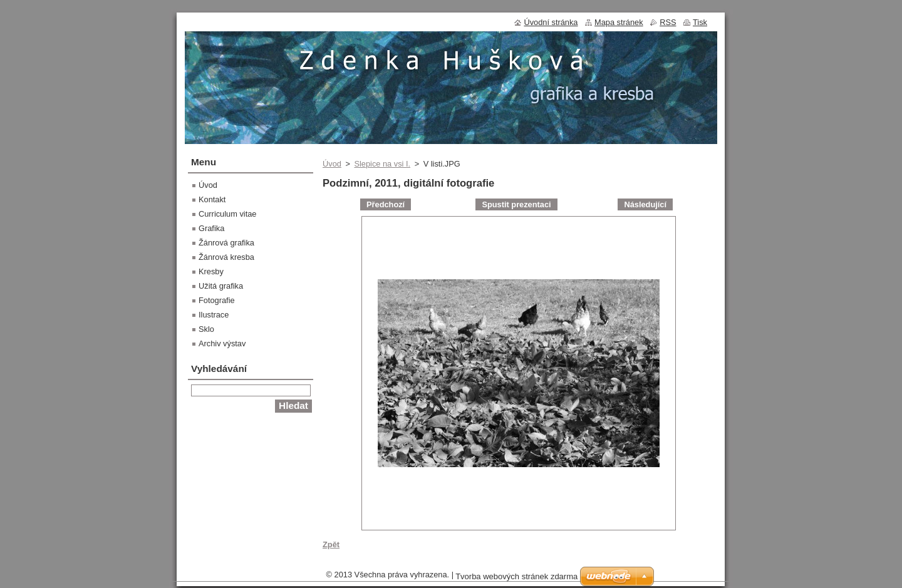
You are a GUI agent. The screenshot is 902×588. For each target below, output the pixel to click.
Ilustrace (214, 315)
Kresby (211, 271)
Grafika (211, 228)
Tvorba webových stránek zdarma (516, 576)
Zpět (331, 544)
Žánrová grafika (226, 243)
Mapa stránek (619, 22)
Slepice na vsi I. (382, 164)
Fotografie (217, 300)
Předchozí (386, 204)
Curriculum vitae (227, 214)
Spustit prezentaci (516, 204)
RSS (668, 22)
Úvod (332, 164)
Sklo (206, 329)
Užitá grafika (221, 286)
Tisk (700, 22)
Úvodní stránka (551, 22)
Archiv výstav (222, 343)
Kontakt (212, 199)
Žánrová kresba (226, 257)
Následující (645, 204)
